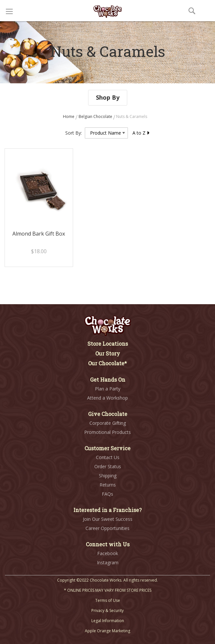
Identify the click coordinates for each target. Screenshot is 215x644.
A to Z (141, 133)
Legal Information (108, 621)
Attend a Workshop (108, 398)
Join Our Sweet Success (108, 519)
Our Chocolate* (108, 363)
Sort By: (74, 133)
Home (69, 116)
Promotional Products (108, 432)
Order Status (108, 466)
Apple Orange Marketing (108, 631)
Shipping (108, 476)
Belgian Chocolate (96, 116)
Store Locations (108, 344)
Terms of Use (108, 600)
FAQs (108, 494)
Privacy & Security (108, 611)
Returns (108, 485)
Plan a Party (108, 389)
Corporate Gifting (108, 423)
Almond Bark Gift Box (39, 234)
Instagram (108, 562)
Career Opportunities (108, 528)
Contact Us (108, 457)
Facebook (108, 553)
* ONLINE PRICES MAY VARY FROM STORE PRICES (108, 590)
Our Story (108, 353)
